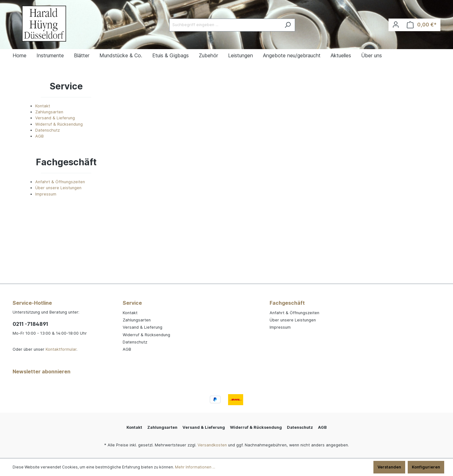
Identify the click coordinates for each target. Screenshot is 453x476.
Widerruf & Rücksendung (59, 124)
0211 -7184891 (30, 324)
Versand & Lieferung (55, 118)
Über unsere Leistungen (58, 188)
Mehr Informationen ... (195, 467)
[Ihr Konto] (396, 25)
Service (132, 303)
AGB (39, 136)
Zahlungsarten (49, 112)
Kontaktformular (61, 349)
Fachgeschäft (287, 303)
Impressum (46, 194)
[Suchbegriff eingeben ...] (225, 25)
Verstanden (389, 467)
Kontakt (43, 106)
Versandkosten (212, 445)
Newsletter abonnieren (42, 371)
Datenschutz (48, 130)
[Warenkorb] (422, 25)
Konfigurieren (426, 467)
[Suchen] (288, 25)
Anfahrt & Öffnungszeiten (60, 182)
